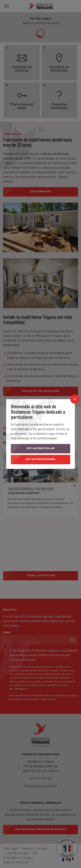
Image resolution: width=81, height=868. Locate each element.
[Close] (75, 399)
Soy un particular (40, 448)
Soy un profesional (41, 459)
